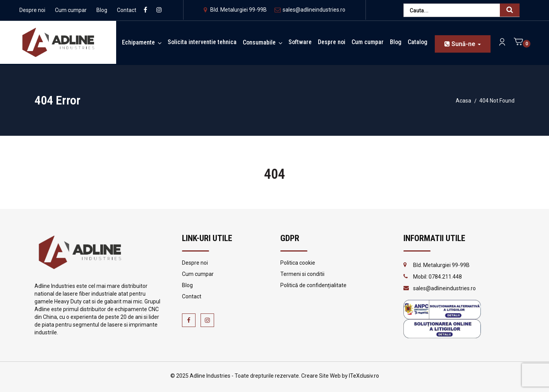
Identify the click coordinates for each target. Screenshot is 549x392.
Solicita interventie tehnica (202, 42)
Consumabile (259, 42)
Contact (127, 10)
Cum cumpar (71, 10)
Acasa (463, 101)
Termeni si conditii (302, 274)
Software (300, 42)
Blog (102, 10)
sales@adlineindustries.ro (310, 10)
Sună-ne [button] (463, 44)
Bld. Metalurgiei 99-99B (235, 10)
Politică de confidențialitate (313, 285)
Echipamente (138, 42)
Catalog (418, 42)
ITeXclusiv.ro (364, 376)
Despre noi (32, 10)
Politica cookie (298, 263)
